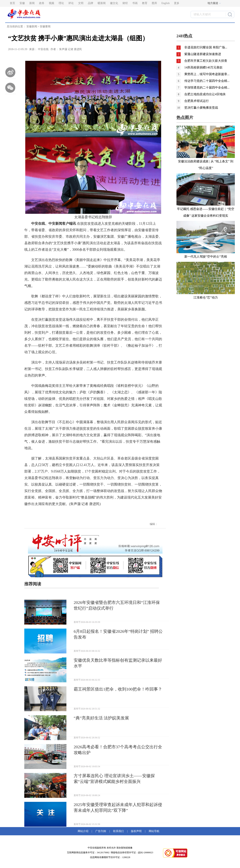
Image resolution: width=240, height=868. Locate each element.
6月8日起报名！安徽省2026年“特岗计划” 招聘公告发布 (118, 634)
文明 (81, 3)
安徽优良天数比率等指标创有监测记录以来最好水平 (118, 663)
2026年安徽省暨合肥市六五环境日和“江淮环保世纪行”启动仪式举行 (117, 605)
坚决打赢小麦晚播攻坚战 (201, 108)
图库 (154, 3)
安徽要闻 (45, 26)
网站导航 (153, 831)
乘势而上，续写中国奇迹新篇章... (207, 74)
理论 (61, 3)
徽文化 (114, 3)
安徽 (22, 3)
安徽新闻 (32, 26)
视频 (51, 3)
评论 (71, 3)
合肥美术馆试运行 (197, 101)
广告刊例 (101, 831)
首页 (12, 3)
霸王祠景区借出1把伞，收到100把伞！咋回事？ (118, 689)
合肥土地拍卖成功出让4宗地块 (205, 94)
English (166, 3)
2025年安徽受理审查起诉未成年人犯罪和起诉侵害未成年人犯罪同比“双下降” (118, 807)
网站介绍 (84, 831)
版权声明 (136, 831)
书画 (135, 3)
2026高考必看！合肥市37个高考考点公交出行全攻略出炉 (118, 750)
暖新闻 (102, 3)
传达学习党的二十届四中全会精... (207, 81)
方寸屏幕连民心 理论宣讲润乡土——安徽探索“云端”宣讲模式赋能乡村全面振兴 (114, 779)
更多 (177, 3)
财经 (125, 3)
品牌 (91, 3)
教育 (145, 3)
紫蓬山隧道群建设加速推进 (203, 54)
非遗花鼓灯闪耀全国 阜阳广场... (206, 47)
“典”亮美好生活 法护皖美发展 (101, 718)
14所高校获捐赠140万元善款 (203, 67)
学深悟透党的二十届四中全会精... (207, 87)
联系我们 (118, 831)
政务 (42, 3)
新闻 (32, 3)
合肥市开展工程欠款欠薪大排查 (206, 61)
